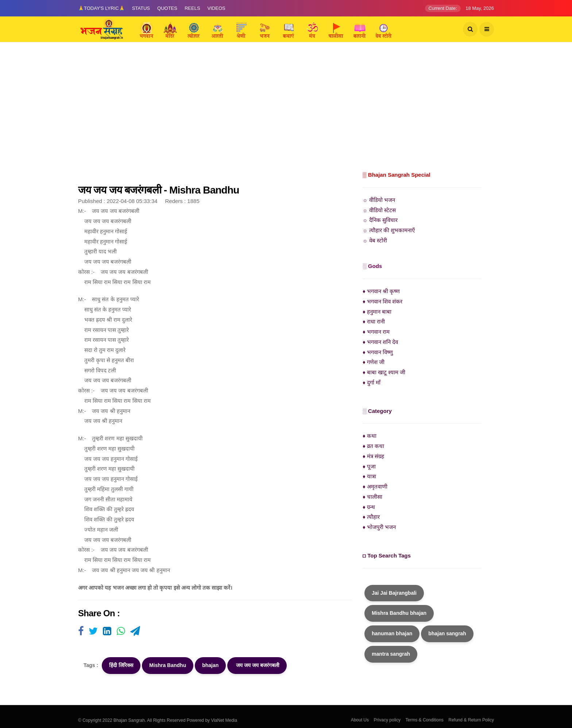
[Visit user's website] (81, 632)
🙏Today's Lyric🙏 (101, 8)
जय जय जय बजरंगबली (257, 665)
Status (141, 8)
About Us (360, 720)
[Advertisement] (286, 115)
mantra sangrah (391, 654)
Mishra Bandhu (168, 665)
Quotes (167, 8)
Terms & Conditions (425, 720)
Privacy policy (387, 720)
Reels (192, 8)
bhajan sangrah (447, 633)
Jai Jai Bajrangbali (394, 593)
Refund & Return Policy (471, 720)
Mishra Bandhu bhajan (399, 613)
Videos (217, 8)
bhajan (210, 665)
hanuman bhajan (392, 633)
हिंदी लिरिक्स (121, 665)
